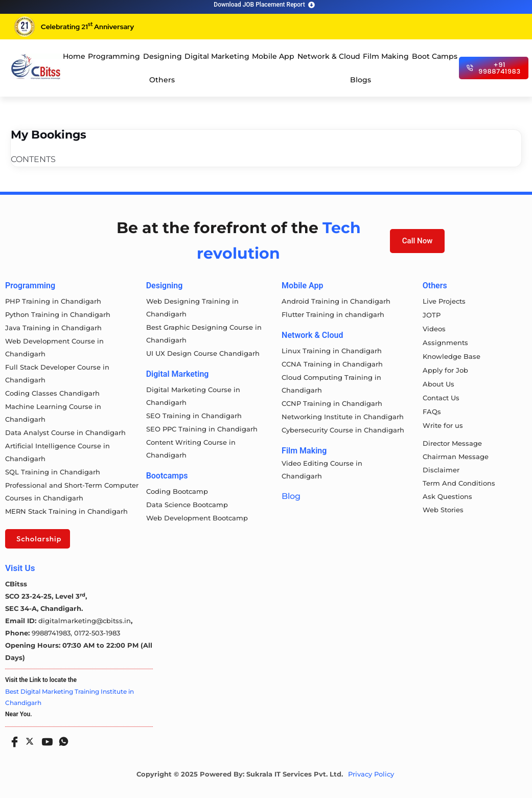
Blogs (361, 80)
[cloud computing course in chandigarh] (36, 66)
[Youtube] (45, 738)
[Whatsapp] (61, 738)
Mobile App (273, 56)
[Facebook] (12, 738)
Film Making (386, 56)
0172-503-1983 (97, 633)
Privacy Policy (371, 774)
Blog (291, 496)
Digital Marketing (217, 56)
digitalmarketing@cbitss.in (85, 621)
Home (74, 56)
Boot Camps (435, 56)
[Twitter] (29, 739)
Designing (163, 56)
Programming (114, 56)
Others (162, 80)
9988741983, (53, 633)
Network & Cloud (329, 56)
